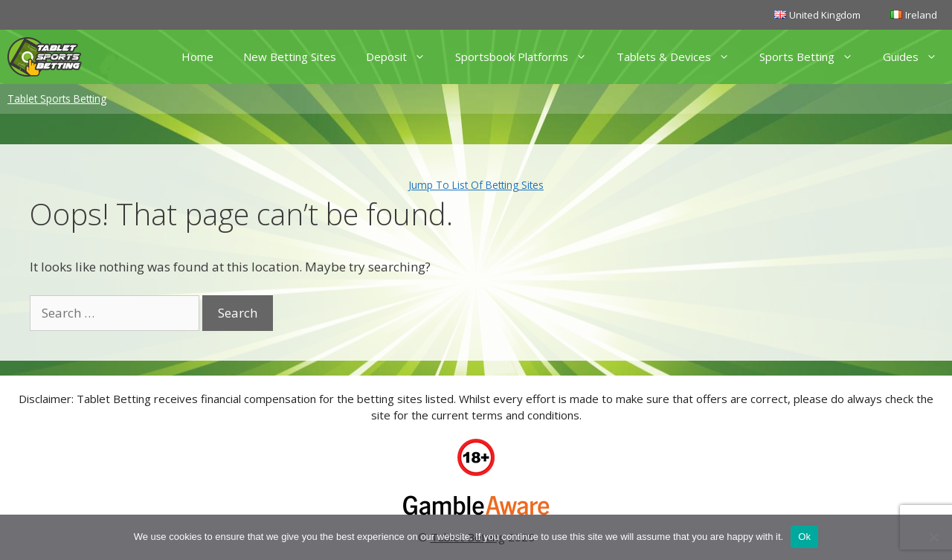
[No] (933, 537)
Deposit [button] (403, 57)
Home (197, 57)
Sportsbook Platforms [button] (528, 57)
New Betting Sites (290, 57)
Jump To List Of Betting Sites (476, 185)
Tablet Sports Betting (57, 99)
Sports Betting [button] (814, 57)
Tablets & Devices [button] (681, 57)
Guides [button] (917, 57)
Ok (804, 537)
